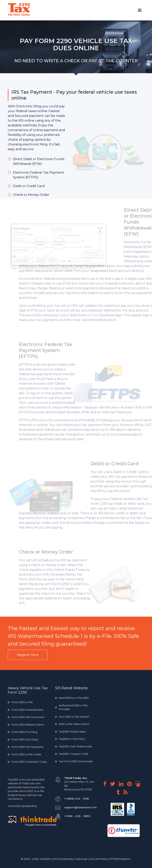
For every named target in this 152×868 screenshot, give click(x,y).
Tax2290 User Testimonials (74, 746)
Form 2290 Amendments (25, 710)
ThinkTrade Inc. (122, 859)
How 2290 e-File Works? (72, 717)
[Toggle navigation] (140, 10)
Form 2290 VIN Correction (26, 717)
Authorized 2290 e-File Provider (71, 707)
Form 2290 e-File (20, 702)
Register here (28, 655)
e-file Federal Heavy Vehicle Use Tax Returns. (26, 795)
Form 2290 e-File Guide (24, 754)
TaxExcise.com (84, 859)
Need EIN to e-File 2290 (72, 698)
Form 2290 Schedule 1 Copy (27, 762)
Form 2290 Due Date (23, 739)
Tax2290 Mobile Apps (71, 732)
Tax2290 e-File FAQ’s (70, 739)
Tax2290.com (16, 780)
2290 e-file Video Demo (72, 724)
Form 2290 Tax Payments (26, 747)
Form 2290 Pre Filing (23, 732)
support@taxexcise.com (81, 807)
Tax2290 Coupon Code (72, 754)
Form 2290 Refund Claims (26, 725)
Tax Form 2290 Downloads (74, 761)
